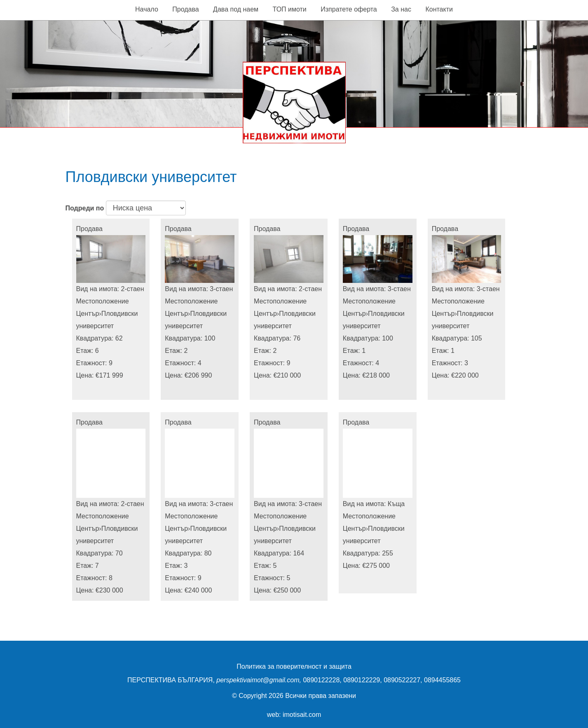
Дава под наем (236, 9)
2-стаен (133, 289)
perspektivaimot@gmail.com (258, 680)
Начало (147, 9)
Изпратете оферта (349, 9)
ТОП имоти (290, 9)
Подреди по (85, 208)
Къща (396, 504)
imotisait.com (302, 715)
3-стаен (221, 289)
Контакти (439, 9)
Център (88, 314)
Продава (185, 9)
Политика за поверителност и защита (294, 666)
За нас (401, 9)
